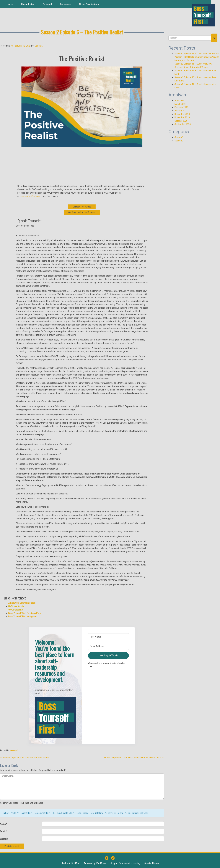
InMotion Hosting (132, 863)
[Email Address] (108, 646)
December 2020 (182, 114)
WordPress (101, 863)
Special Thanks (152, 863)
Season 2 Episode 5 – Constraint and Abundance (24, 758)
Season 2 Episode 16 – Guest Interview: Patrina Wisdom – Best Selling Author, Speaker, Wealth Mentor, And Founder (197, 57)
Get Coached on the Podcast (82, 212)
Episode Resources (82, 207)
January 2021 (181, 111)
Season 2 (179, 141)
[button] (55, 718)
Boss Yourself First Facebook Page (25, 613)
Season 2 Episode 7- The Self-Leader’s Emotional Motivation (134, 758)
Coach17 (39, 46)
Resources (65, 4)
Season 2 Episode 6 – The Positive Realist (82, 32)
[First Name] (108, 637)
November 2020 (182, 117)
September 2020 (183, 124)
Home (10, 4)
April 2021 (179, 100)
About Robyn (28, 4)
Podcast (47, 4)
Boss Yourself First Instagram (22, 617)
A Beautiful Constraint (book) (22, 603)
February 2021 (181, 107)
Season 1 (14, 750)
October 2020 (181, 121)
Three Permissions (89, 4)
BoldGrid (76, 863)
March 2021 (180, 104)
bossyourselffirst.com (30, 196)
